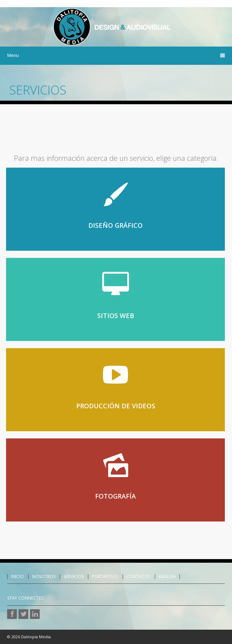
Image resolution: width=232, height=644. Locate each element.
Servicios (74, 577)
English (167, 577)
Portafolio (105, 577)
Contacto (139, 577)
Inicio (18, 577)
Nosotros (44, 577)
